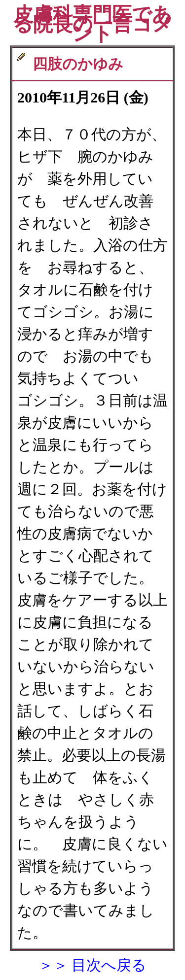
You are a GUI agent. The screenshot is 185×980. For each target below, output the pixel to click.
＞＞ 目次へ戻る (93, 965)
